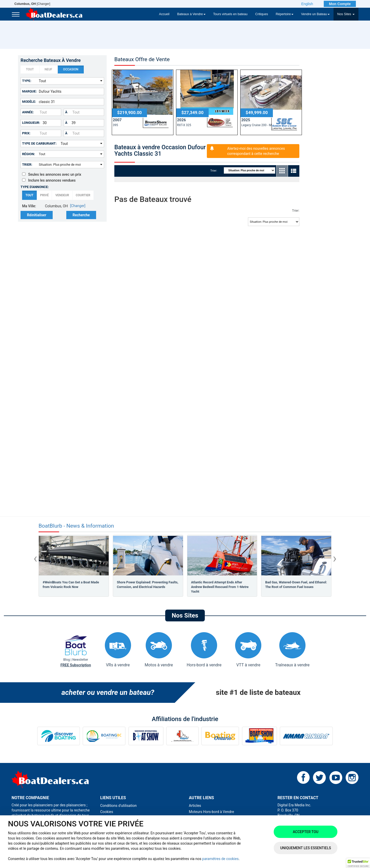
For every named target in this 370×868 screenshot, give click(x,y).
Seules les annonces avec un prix (52, 174)
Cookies (107, 812)
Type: (27, 81)
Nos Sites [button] (346, 14)
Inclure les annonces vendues (49, 180)
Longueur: (31, 123)
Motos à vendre (159, 650)
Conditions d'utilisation (118, 806)
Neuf (49, 70)
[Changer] (32, 4)
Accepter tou (306, 832)
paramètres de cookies (220, 859)
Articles (195, 806)
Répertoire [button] (285, 14)
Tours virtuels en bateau (230, 14)
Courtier (83, 195)
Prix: (26, 133)
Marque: (29, 91)
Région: (29, 154)
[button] (358, 863)
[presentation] (35, 558)
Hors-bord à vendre (204, 650)
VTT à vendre (248, 650)
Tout (30, 70)
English (307, 4)
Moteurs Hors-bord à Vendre (211, 812)
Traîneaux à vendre (292, 650)
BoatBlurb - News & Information (76, 526)
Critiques (262, 14)
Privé (44, 195)
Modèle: (29, 102)
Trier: (27, 165)
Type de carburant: (39, 143)
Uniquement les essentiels (306, 848)
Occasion (71, 70)
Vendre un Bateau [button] (315, 14)
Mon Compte (340, 4)
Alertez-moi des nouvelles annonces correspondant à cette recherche (256, 151)
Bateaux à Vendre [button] (191, 14)
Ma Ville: (29, 206)
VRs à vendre (118, 650)
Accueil (164, 14)
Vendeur (62, 195)
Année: (28, 112)
